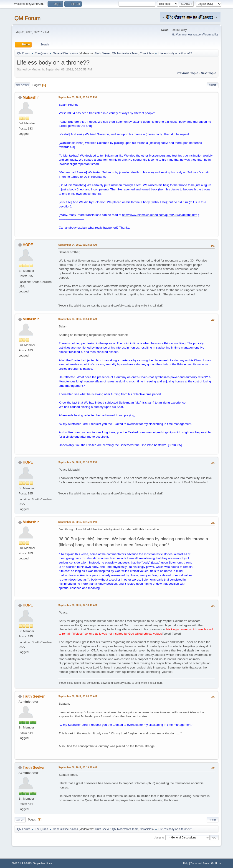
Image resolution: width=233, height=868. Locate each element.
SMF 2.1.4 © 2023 (22, 863)
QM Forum (27, 18)
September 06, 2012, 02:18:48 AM (77, 605)
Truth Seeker (103, 53)
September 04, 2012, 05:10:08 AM (77, 245)
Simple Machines (43, 863)
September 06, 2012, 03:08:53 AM (77, 696)
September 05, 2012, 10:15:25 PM (77, 522)
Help (186, 863)
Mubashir (31, 97)
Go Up (20, 820)
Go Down (22, 85)
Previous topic (187, 73)
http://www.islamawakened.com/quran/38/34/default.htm (160, 215)
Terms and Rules (200, 863)
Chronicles (146, 53)
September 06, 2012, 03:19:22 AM (77, 767)
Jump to (159, 837)
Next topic (209, 73)
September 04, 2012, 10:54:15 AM (77, 319)
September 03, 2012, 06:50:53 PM (77, 97)
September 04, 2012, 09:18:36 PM (77, 462)
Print (213, 85)
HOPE (28, 245)
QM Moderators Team (125, 53)
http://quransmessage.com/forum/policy (195, 35)
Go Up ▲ (216, 863)
